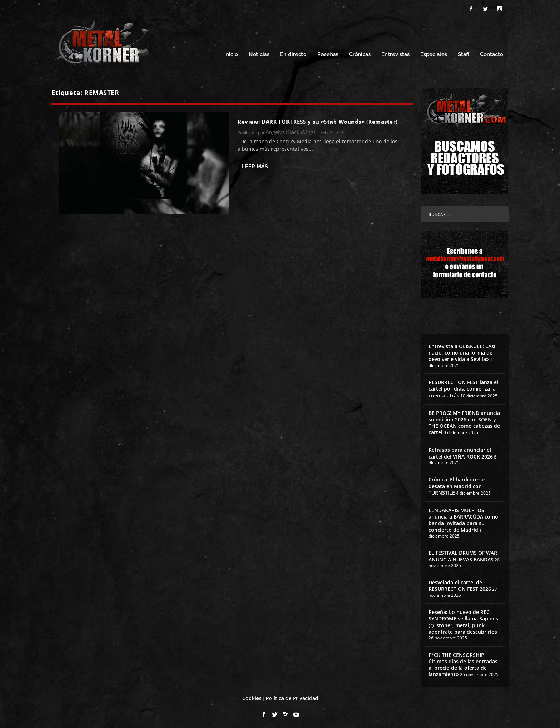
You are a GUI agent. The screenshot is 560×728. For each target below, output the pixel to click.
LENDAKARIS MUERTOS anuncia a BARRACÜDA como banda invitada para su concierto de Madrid (463, 518)
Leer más (255, 164)
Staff (464, 53)
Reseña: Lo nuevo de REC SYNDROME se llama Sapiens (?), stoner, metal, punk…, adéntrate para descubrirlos (463, 620)
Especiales (434, 53)
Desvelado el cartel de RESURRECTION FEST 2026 (460, 584)
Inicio (231, 53)
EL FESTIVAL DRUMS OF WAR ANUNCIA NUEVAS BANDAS (463, 554)
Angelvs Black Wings (291, 130)
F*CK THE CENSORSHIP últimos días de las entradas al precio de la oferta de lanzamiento (463, 663)
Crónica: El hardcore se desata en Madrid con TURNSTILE (457, 484)
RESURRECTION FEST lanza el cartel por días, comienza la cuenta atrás (463, 387)
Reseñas (328, 53)
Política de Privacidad (292, 696)
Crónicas (360, 53)
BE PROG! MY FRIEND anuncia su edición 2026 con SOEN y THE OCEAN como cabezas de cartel (464, 421)
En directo (293, 53)
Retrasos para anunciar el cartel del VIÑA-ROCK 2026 (461, 451)
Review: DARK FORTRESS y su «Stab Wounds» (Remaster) (318, 119)
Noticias (259, 53)
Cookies (252, 696)
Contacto (492, 53)
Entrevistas (396, 53)
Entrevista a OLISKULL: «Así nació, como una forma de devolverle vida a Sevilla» (462, 350)
